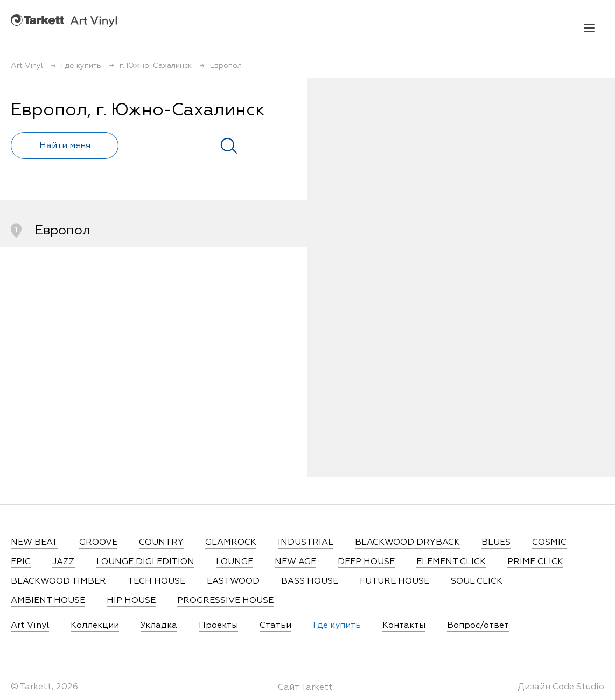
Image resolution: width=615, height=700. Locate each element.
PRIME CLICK (535, 562)
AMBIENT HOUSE (48, 601)
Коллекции (95, 626)
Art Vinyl (64, 20)
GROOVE (98, 543)
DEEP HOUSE (366, 562)
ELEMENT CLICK (451, 562)
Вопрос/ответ (478, 626)
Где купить (337, 626)
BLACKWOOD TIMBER (58, 581)
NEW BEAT (34, 543)
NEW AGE (295, 562)
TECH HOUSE (156, 581)
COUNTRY (161, 543)
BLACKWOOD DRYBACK (407, 543)
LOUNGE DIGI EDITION (145, 562)
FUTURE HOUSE (394, 581)
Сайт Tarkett (305, 688)
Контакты (404, 626)
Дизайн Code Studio (561, 687)
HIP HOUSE (131, 601)
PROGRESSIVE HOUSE (225, 601)
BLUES (496, 543)
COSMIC (549, 543)
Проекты (218, 626)
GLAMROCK (231, 543)
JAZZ (64, 562)
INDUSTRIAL (306, 543)
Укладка (159, 626)
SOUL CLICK (477, 581)
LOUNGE (235, 562)
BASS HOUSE (310, 581)
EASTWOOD (233, 581)
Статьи (275, 626)
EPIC (21, 562)
